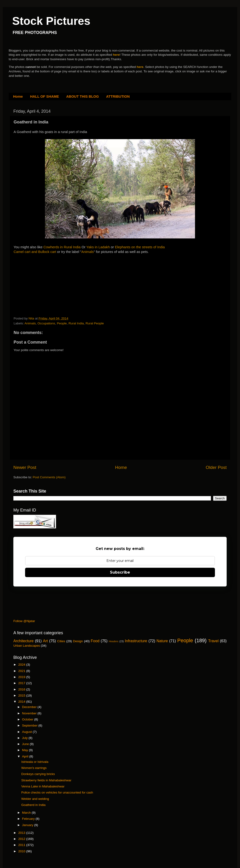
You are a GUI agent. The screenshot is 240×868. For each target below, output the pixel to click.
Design (78, 641)
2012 (22, 839)
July (25, 738)
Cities (61, 641)
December (30, 707)
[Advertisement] (49, 284)
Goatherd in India (34, 805)
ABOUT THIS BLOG (83, 96)
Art (45, 641)
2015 (22, 696)
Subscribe (120, 572)
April (26, 756)
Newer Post (25, 467)
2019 (22, 677)
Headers (114, 641)
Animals (88, 252)
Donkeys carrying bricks (38, 774)
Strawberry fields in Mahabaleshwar (46, 780)
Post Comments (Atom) (49, 477)
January (28, 825)
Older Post (216, 467)
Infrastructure (136, 641)
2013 (22, 833)
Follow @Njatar (24, 621)
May (25, 750)
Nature (162, 641)
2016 (22, 689)
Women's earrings (34, 768)
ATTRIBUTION (118, 96)
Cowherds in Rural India (62, 247)
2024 (22, 665)
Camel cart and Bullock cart (35, 252)
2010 (22, 851)
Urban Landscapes (27, 646)
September (30, 725)
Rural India (76, 323)
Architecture (23, 641)
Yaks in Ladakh (98, 247)
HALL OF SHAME (44, 96)
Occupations (46, 323)
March (27, 813)
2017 (22, 683)
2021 (22, 671)
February (29, 819)
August (27, 732)
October (28, 719)
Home (18, 96)
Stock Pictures (51, 21)
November (30, 713)
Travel (213, 641)
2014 (22, 702)
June (26, 744)
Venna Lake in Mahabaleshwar (43, 786)
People (62, 323)
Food (95, 641)
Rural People (95, 323)
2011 (22, 845)
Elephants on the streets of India (140, 247)
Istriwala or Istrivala (35, 762)
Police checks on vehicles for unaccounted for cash (57, 792)
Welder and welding (35, 799)
